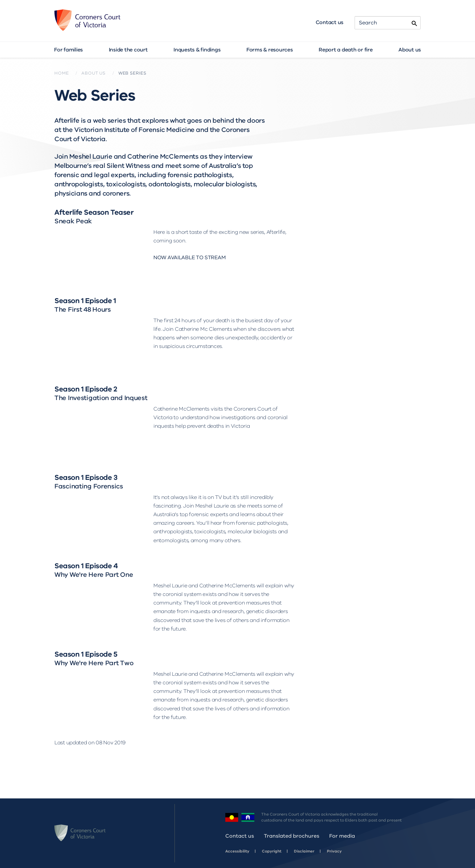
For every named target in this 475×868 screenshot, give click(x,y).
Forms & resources (270, 50)
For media (342, 836)
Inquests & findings (197, 50)
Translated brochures (292, 836)
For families (68, 50)
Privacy (334, 851)
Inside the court (128, 50)
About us (410, 50)
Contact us (330, 22)
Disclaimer (304, 851)
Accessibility (237, 851)
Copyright (272, 851)
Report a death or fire (346, 50)
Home (62, 73)
